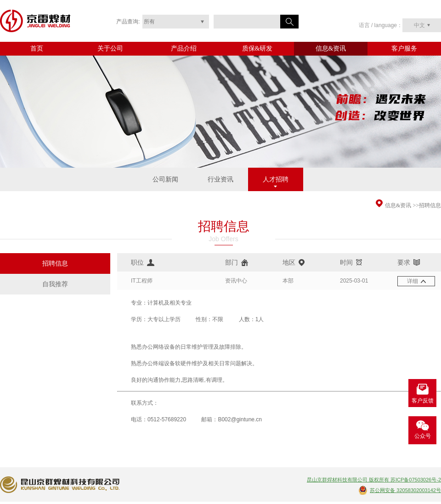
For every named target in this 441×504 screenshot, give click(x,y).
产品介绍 (184, 48)
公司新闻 (165, 179)
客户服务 (404, 48)
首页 (37, 48)
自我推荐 (55, 284)
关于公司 (110, 48)
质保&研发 (257, 48)
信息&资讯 (331, 48)
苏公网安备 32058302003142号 (405, 490)
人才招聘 (276, 179)
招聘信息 (430, 205)
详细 (413, 281)
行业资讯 (220, 179)
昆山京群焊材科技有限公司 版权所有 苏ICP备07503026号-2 (374, 480)
